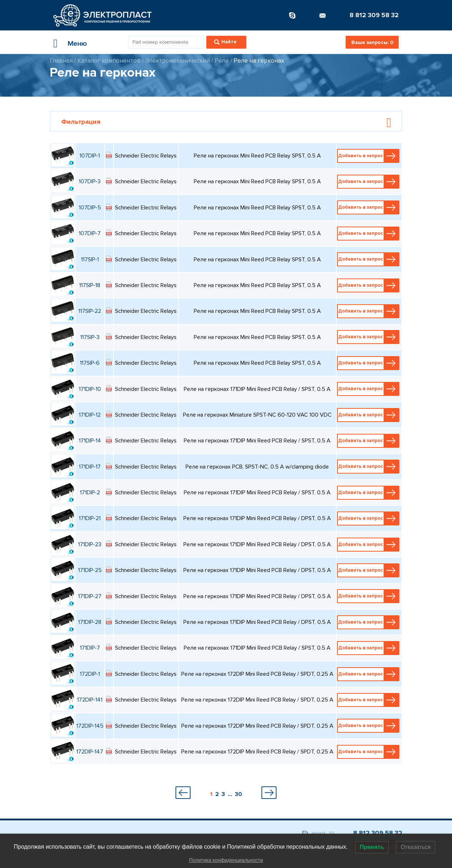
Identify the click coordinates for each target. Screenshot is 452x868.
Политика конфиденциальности (226, 860)
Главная (61, 61)
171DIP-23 (90, 544)
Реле (222, 61)
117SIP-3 (90, 337)
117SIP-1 (90, 260)
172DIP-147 (90, 752)
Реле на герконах (259, 61)
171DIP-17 (90, 467)
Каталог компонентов (109, 61)
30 (239, 794)
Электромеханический (177, 61)
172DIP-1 (90, 674)
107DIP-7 (90, 233)
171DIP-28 (90, 622)
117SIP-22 (90, 311)
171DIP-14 (90, 441)
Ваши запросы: (372, 42)
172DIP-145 (90, 726)
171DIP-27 (90, 596)
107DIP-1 (90, 156)
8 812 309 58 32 (374, 15)
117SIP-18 (90, 285)
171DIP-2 (90, 493)
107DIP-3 (90, 181)
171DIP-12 (90, 415)
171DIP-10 (90, 389)
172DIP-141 (90, 700)
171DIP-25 (90, 570)
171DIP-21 (90, 518)
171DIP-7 (90, 648)
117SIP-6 (90, 363)
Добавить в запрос (368, 156)
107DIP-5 (90, 208)
